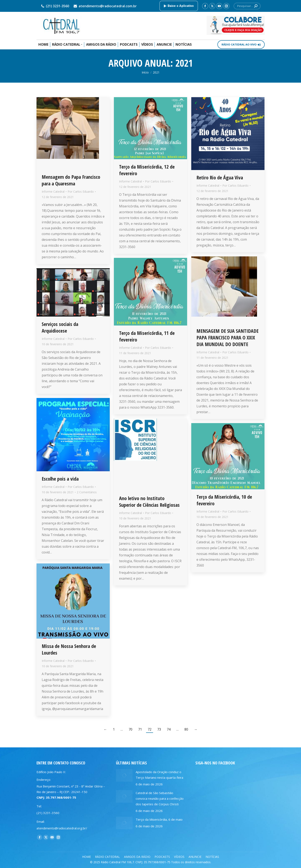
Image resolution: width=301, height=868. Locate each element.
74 (169, 729)
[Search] (247, 6)
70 (130, 729)
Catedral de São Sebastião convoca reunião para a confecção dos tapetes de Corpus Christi (160, 798)
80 (186, 729)
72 (150, 729)
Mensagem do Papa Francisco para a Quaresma (71, 180)
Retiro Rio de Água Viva (220, 177)
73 (159, 729)
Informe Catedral (53, 192)
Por (81, 192)
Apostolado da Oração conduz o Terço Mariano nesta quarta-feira (159, 775)
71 (140, 729)
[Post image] (124, 775)
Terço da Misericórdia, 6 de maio (159, 819)
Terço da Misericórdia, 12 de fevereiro (147, 170)
